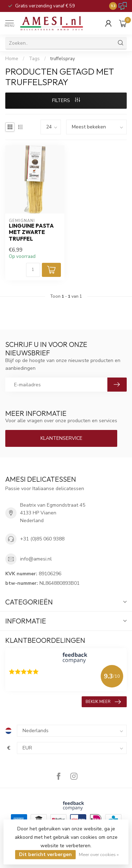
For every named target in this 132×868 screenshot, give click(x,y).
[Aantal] (33, 270)
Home (12, 59)
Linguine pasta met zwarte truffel (31, 232)
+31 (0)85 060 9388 (42, 539)
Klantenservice (61, 438)
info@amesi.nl (36, 559)
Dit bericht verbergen (45, 854)
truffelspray (63, 59)
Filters (66, 100)
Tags (34, 59)
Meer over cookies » (99, 854)
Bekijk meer (103, 702)
